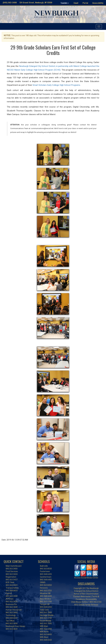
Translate (65, 3)
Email (76, 3)
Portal (85, 3)
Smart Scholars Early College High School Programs (56, 85)
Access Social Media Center (86, 578)
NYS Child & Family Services (86, 605)
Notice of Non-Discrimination (86, 594)
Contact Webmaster (82, 596)
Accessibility (98, 3)
